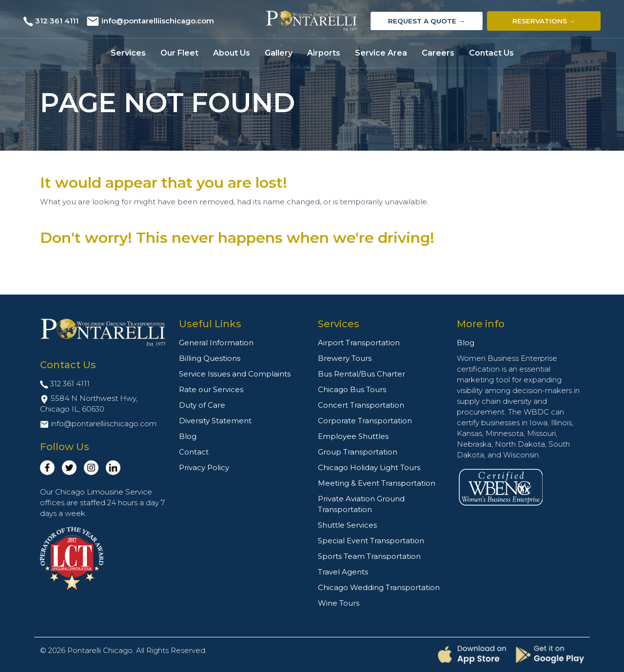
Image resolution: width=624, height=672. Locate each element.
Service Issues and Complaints (235, 374)
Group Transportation (358, 452)
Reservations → (544, 21)
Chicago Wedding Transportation (379, 587)
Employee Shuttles (353, 436)
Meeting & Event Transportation (377, 483)
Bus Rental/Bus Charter (361, 374)
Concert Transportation (361, 405)
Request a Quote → (427, 21)
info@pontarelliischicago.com (158, 21)
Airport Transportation (359, 343)
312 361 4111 (57, 21)
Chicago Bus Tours (352, 389)
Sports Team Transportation (369, 556)
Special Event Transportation (371, 541)
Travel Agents (343, 572)
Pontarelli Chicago (100, 650)
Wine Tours (339, 603)
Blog (188, 436)
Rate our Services (211, 389)
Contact (194, 452)
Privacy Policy (204, 467)
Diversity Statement (215, 421)
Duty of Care (202, 405)
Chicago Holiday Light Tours (369, 467)
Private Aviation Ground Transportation (361, 504)
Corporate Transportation (365, 421)
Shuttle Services (347, 525)
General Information (216, 343)
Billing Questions (210, 358)
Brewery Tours (345, 358)
